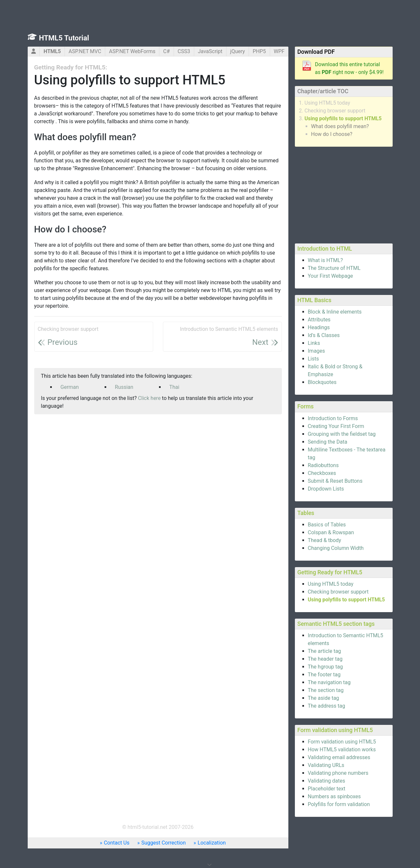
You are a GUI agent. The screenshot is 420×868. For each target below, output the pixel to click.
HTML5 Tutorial (64, 38)
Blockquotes (322, 382)
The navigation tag (329, 682)
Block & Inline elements (335, 312)
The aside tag (324, 698)
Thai (174, 387)
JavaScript (210, 51)
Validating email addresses (339, 757)
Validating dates (327, 781)
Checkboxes (322, 473)
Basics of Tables (327, 525)
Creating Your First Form (336, 426)
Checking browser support (335, 111)
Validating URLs (326, 765)
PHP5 (259, 51)
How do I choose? (332, 134)
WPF (279, 51)
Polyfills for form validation (339, 804)
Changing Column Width (336, 548)
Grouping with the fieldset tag (342, 434)
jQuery (237, 51)
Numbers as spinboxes (334, 796)
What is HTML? (326, 260)
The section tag (326, 690)
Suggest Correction (164, 843)
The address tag (327, 706)
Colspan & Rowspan (331, 532)
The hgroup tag (326, 667)
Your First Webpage (331, 276)
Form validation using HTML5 (342, 742)
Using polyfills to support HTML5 (343, 118)
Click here (149, 398)
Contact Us (117, 843)
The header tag (325, 659)
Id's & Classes (324, 335)
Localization (212, 843)
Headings (319, 327)
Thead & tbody (325, 540)
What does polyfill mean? (340, 126)
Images (317, 351)
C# (167, 51)
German (70, 387)
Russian (124, 387)
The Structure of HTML (334, 268)
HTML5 (52, 51)
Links (314, 343)
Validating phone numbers (338, 773)
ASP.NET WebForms (132, 51)
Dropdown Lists (326, 489)
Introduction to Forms (333, 418)
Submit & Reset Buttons (335, 481)
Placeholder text (327, 789)
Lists (313, 359)
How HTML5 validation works (342, 750)
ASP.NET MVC (85, 51)
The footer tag (324, 675)
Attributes (319, 320)
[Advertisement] (344, 194)
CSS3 (184, 51)
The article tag (325, 651)
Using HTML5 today (327, 103)
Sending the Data (328, 442)
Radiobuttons (323, 465)
